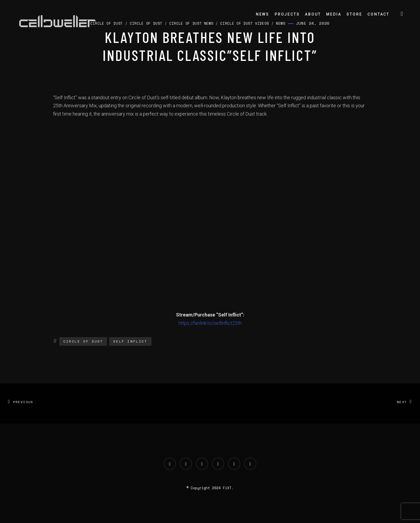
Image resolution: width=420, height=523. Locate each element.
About (313, 14)
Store (354, 14)
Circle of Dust (83, 341)
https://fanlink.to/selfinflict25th (210, 323)
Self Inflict (130, 341)
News (263, 14)
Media (334, 14)
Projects (287, 14)
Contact (378, 14)
